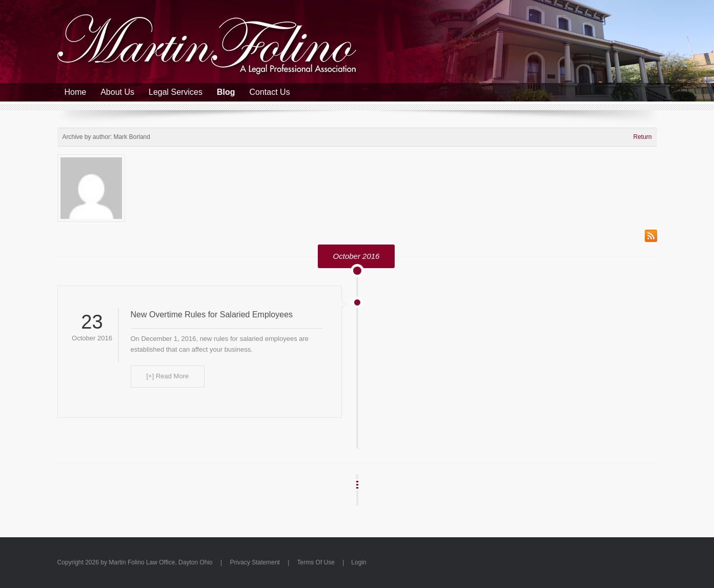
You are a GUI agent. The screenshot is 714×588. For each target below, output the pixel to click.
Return (642, 137)
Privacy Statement (255, 562)
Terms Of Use (316, 562)
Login (359, 562)
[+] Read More (168, 376)
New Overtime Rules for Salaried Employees (212, 315)
